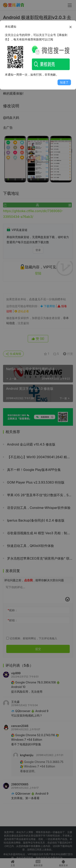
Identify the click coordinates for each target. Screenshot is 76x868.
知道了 (64, 82)
